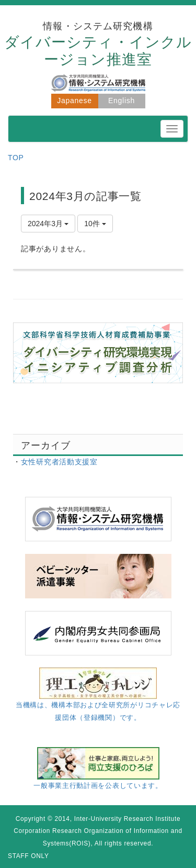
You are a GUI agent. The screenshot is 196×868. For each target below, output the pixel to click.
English (122, 101)
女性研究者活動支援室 (59, 462)
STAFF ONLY (28, 856)
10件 (95, 224)
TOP (16, 158)
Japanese (74, 101)
